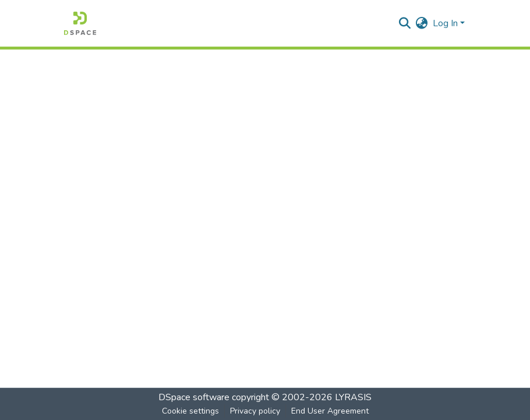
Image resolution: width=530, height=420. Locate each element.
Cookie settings (190, 411)
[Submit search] (405, 23)
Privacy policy (255, 411)
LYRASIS (353, 397)
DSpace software (194, 397)
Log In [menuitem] (445, 23)
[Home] (80, 23)
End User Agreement (330, 411)
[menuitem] (422, 23)
